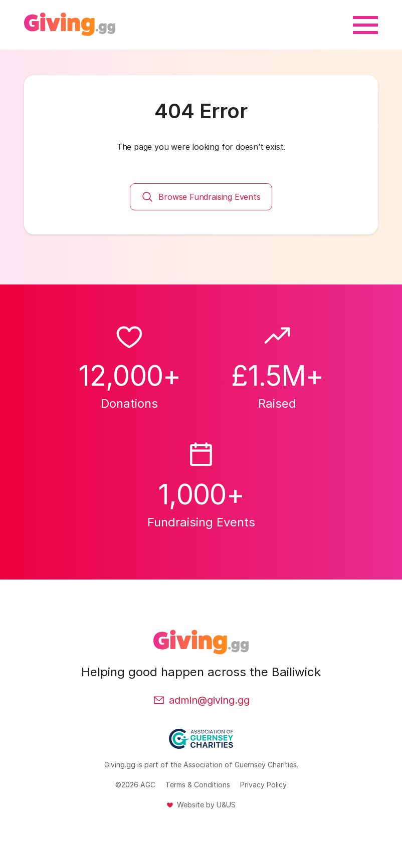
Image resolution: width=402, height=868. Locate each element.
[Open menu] (365, 25)
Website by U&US (206, 805)
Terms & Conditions (198, 785)
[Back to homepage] (70, 25)
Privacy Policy (263, 785)
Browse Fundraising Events (201, 197)
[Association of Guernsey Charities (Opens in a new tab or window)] (201, 744)
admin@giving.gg (201, 700)
